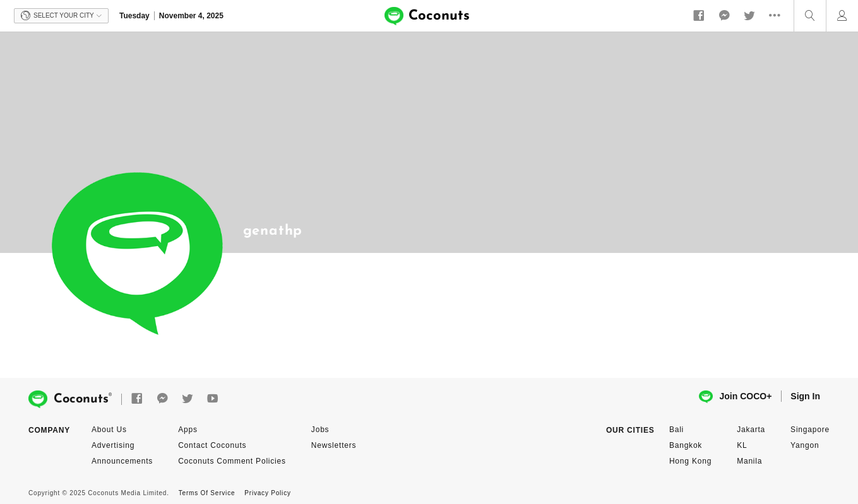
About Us (109, 430)
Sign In (805, 396)
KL (742, 445)
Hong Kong (690, 461)
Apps (188, 430)
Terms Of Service (207, 493)
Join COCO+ (735, 397)
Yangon (805, 445)
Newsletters (334, 445)
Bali (676, 430)
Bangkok (686, 445)
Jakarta (751, 430)
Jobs (320, 430)
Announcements (122, 461)
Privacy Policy (267, 493)
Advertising (113, 445)
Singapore (810, 430)
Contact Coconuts (212, 445)
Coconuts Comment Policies (232, 461)
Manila (749, 461)
